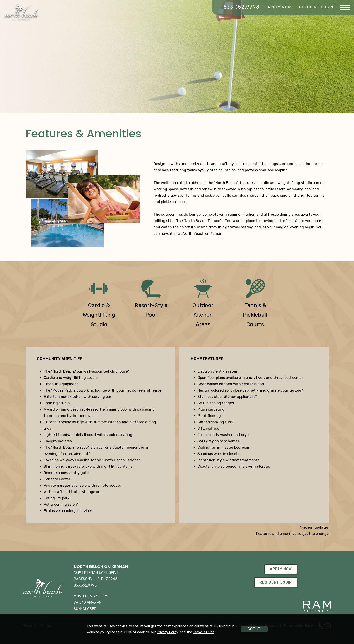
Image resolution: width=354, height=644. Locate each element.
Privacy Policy (167, 632)
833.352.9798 (242, 7)
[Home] (22, 12)
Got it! (254, 629)
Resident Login (316, 7)
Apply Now (279, 7)
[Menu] (345, 7)
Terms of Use (204, 632)
